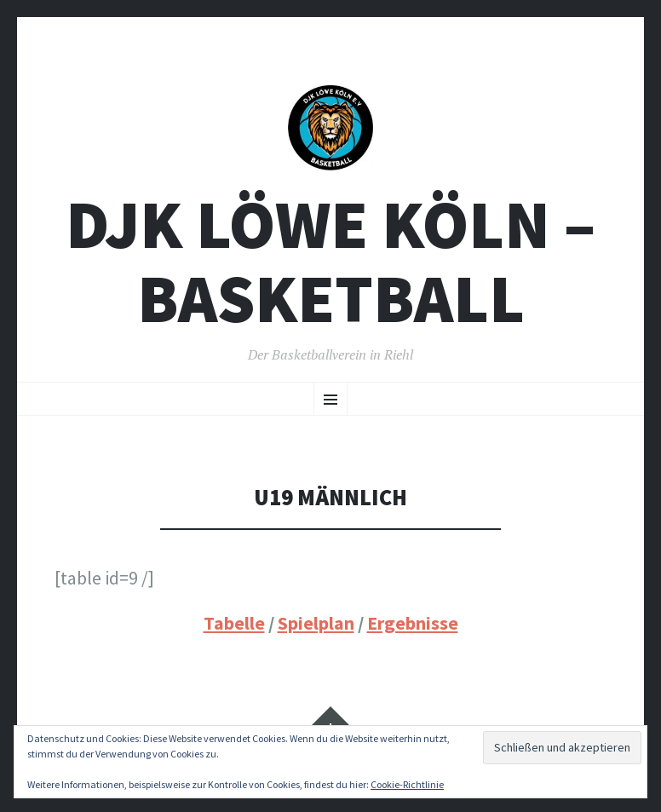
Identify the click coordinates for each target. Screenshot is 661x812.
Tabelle (234, 623)
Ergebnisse (413, 623)
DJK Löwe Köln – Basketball (330, 262)
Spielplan (316, 623)
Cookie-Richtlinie (407, 784)
